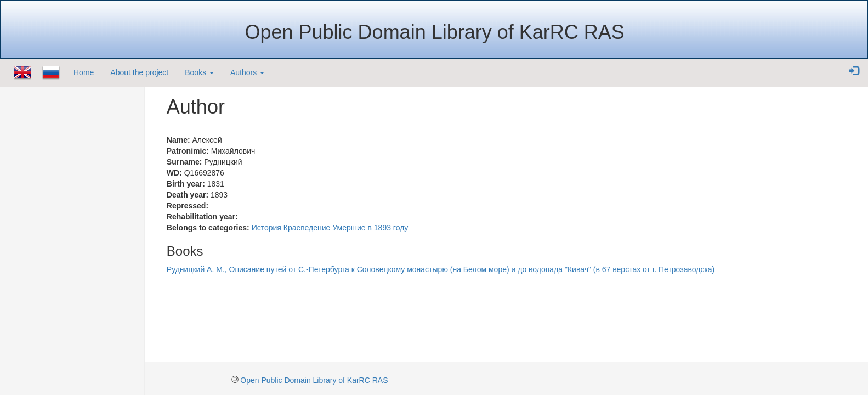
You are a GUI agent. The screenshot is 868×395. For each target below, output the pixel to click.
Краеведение (307, 228)
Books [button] (199, 72)
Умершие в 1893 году (370, 228)
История (266, 228)
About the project (139, 72)
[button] (854, 71)
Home (84, 72)
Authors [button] (247, 72)
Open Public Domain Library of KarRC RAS (314, 380)
